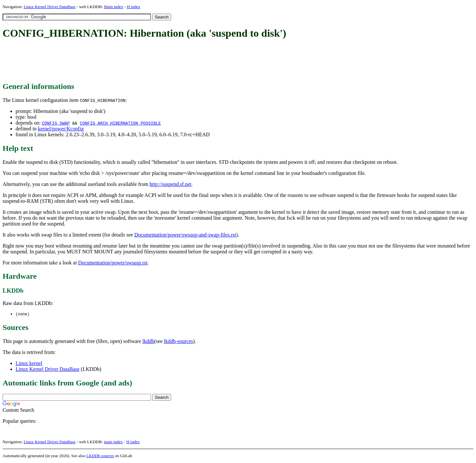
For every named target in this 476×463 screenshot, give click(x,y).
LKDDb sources (100, 456)
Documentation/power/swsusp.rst (113, 263)
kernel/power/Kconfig (61, 129)
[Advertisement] (121, 61)
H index (133, 7)
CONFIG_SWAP (56, 123)
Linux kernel (29, 364)
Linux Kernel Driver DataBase (50, 7)
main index (113, 442)
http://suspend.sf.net (171, 184)
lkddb (148, 341)
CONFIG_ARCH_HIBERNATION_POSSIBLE (120, 123)
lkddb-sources (179, 341)
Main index (114, 7)
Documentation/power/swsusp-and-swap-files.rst (185, 235)
